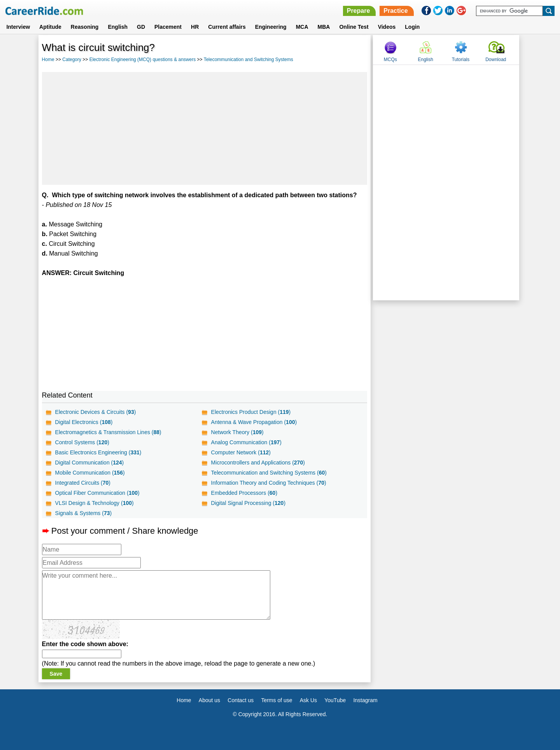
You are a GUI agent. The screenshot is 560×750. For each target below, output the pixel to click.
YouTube (335, 700)
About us (209, 700)
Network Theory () (237, 432)
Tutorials (461, 60)
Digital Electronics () (84, 422)
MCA (302, 27)
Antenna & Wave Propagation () (254, 422)
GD (141, 27)
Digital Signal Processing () (248, 503)
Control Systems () (82, 442)
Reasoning (85, 27)
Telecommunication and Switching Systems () (269, 473)
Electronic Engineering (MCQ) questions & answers (143, 60)
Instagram (365, 700)
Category (72, 60)
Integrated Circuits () (83, 483)
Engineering (271, 27)
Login (412, 27)
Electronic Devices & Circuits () (96, 412)
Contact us (241, 700)
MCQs (390, 60)
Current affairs (227, 27)
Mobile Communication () (90, 473)
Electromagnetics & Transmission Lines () (108, 432)
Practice (395, 11)
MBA (324, 27)
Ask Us (308, 700)
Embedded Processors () (244, 493)
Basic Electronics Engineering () (98, 452)
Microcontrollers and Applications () (258, 463)
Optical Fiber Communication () (97, 493)
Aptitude (50, 27)
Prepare (359, 11)
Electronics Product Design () (251, 412)
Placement (168, 27)
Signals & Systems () (84, 513)
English (118, 27)
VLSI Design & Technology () (94, 503)
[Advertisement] (205, 128)
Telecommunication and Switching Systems (248, 60)
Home (48, 60)
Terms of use (276, 700)
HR (195, 27)
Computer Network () (241, 452)
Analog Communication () (246, 442)
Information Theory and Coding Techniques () (269, 483)
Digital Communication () (90, 463)
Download (496, 60)
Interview (18, 27)
